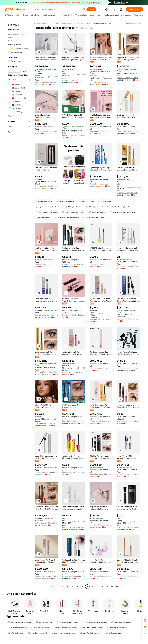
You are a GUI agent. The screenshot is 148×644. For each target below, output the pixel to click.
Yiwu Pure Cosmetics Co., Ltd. (101, 368)
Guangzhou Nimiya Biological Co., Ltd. (101, 474)
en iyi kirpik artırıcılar (44, 201)
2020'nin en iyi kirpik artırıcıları (63, 633)
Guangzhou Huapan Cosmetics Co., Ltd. (101, 184)
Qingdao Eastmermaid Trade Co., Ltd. (46, 576)
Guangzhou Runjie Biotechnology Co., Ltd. (128, 576)
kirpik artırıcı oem (86, 201)
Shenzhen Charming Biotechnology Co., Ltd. (101, 525)
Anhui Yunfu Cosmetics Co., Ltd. (128, 474)
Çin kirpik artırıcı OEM (112, 633)
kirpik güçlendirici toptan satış (67, 218)
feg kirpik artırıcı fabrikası (121, 622)
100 (117, 587)
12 (107, 587)
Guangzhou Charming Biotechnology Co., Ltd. (128, 527)
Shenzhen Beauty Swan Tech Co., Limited (46, 423)
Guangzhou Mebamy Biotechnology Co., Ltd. (128, 319)
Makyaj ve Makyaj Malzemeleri (65, 23)
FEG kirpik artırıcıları (73, 207)
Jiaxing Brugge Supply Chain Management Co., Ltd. (128, 421)
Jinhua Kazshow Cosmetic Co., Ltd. (46, 523)
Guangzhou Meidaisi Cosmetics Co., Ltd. (74, 264)
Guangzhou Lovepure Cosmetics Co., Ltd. (128, 266)
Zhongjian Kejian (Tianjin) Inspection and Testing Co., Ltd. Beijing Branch (74, 472)
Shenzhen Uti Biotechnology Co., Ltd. (101, 576)
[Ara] (91, 9)
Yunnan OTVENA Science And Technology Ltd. (128, 131)
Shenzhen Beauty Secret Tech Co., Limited (128, 78)
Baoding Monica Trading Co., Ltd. (74, 315)
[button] (84, 9)
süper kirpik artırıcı (44, 622)
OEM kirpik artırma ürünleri (97, 207)
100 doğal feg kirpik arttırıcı (94, 218)
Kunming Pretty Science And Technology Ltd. (74, 135)
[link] (145, 621)
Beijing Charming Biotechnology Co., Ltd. (74, 527)
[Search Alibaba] (58, 9)
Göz (82, 23)
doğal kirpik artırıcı (16, 633)
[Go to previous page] (53, 587)
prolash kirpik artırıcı (98, 212)
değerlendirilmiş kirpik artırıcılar (48, 207)
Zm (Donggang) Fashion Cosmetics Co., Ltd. (46, 131)
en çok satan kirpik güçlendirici (95, 622)
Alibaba (37, 23)
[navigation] (19, 305)
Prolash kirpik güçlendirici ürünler (124, 212)
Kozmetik (47, 23)
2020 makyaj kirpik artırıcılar (73, 212)
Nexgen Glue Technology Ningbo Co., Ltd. (74, 576)
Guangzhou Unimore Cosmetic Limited (46, 82)
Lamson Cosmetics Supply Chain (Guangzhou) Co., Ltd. (46, 472)
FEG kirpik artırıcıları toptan (92, 628)
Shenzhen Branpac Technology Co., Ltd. (101, 82)
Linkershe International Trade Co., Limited (101, 264)
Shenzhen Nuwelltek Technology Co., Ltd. (46, 186)
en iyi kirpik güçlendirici (37, 633)
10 (97, 587)
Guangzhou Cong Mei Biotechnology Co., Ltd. (128, 193)
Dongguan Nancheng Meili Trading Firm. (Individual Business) (101, 319)
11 (102, 587)
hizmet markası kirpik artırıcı (65, 628)
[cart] (114, 10)
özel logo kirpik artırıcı (40, 628)
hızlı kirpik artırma (43, 218)
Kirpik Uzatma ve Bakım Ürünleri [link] (99, 23)
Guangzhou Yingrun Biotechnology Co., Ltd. (101, 131)
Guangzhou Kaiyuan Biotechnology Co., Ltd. (46, 315)
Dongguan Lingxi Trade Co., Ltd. (74, 372)
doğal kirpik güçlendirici (122, 207)
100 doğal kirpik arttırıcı (90, 633)
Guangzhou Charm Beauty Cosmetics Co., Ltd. (74, 80)
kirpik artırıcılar (105, 201)
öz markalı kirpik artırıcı (17, 628)
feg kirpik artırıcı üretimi (117, 628)
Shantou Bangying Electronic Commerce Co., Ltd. (74, 421)
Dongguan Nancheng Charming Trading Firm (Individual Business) (46, 264)
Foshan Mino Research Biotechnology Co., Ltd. (101, 421)
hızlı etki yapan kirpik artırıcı (47, 212)
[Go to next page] (122, 587)
